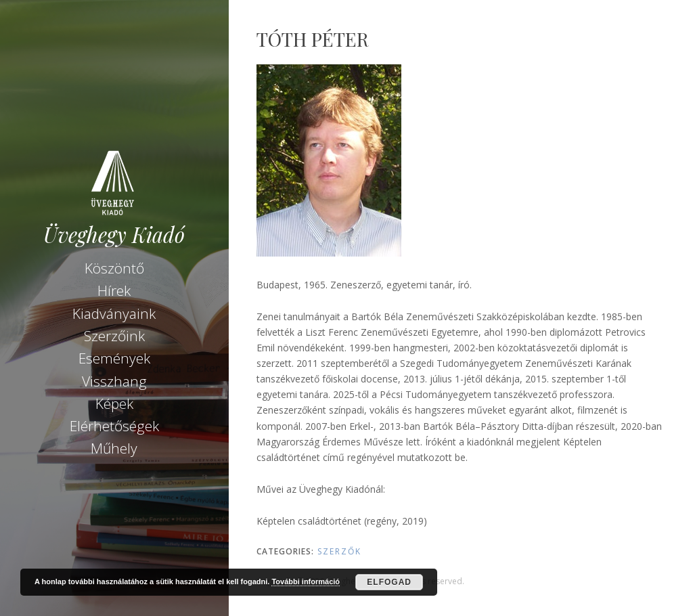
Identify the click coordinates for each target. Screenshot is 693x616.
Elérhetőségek (114, 426)
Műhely (114, 448)
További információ (306, 581)
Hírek (114, 290)
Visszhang (114, 381)
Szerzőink (114, 336)
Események (114, 358)
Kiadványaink (114, 313)
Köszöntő (114, 268)
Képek (114, 403)
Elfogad (389, 582)
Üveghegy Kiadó (114, 235)
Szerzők (339, 551)
